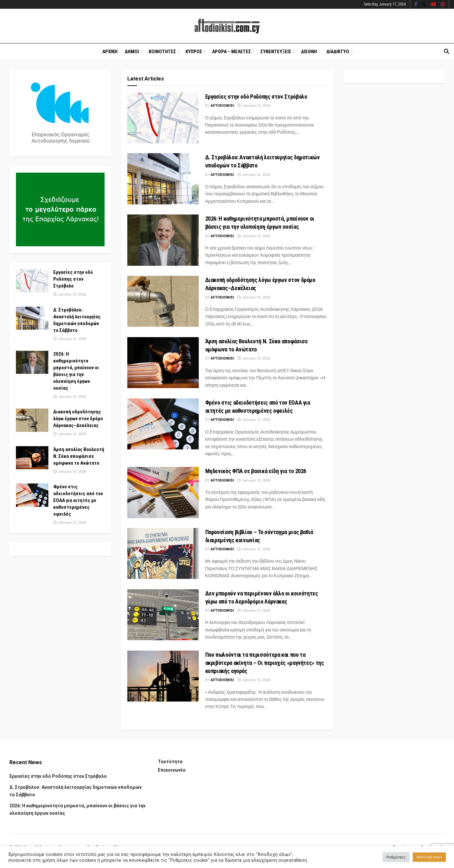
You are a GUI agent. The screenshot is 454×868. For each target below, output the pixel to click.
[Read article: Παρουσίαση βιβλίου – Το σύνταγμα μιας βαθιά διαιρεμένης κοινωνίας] (163, 553)
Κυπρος (194, 52)
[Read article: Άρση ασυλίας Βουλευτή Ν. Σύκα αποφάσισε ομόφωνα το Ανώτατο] (163, 363)
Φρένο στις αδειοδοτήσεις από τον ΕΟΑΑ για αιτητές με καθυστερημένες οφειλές (78, 500)
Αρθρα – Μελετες (232, 52)
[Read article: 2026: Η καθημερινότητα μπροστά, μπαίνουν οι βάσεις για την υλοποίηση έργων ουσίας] (163, 240)
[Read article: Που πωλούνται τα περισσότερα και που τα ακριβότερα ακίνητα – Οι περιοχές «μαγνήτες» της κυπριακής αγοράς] (163, 676)
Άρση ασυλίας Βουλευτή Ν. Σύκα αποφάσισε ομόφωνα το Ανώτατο (79, 456)
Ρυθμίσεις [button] (396, 857)
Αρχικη (110, 52)
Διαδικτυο (338, 52)
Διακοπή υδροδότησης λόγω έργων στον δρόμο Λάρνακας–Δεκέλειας (78, 419)
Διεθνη (309, 52)
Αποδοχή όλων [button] (429, 857)
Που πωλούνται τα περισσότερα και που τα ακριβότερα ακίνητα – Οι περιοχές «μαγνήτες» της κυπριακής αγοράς (265, 663)
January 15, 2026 (254, 358)
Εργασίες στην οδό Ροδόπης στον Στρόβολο (256, 97)
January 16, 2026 (254, 106)
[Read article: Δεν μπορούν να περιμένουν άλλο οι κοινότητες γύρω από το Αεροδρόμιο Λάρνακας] (163, 615)
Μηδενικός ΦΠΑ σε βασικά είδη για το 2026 (256, 471)
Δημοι (132, 52)
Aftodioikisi (222, 106)
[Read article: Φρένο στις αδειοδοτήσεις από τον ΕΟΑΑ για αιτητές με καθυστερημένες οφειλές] (163, 424)
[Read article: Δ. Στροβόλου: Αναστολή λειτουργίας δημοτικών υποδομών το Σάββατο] (163, 179)
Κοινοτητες (162, 52)
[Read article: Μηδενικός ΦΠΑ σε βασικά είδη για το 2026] (163, 492)
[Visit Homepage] (227, 26)
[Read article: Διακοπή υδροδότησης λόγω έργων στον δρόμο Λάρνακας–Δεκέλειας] (163, 301)
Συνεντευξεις (276, 52)
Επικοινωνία (172, 770)
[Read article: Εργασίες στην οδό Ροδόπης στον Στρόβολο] (163, 118)
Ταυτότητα (170, 762)
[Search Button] (447, 52)
